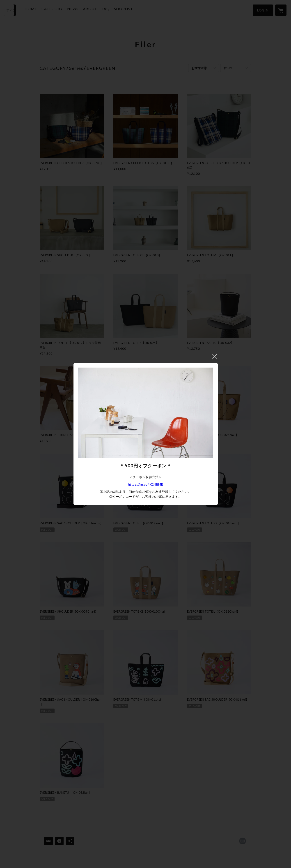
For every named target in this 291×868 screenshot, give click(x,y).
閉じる (215, 356)
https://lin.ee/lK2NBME (145, 484)
